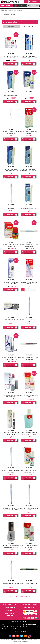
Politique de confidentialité (17, 640)
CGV (26, 640)
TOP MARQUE (15, 10)
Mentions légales (5, 640)
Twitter (22, 636)
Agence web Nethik (23, 642)
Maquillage (7, 10)
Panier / (23, 6)
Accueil (2, 10)
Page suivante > (25, 596)
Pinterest (18, 636)
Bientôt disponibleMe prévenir (30, 290)
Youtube (14, 636)
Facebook (10, 636)
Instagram (30, 636)
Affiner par (11, 27)
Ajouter (10, 64)
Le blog (26, 636)
